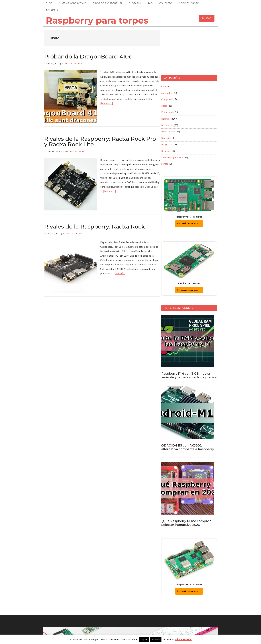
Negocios (166, 138)
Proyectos (167, 145)
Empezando (168, 112)
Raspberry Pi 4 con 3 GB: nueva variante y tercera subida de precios (189, 375)
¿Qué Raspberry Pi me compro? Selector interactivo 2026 (186, 523)
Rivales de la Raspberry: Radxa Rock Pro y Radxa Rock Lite (100, 141)
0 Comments (77, 64)
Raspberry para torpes (97, 20)
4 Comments (78, 234)
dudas (164, 106)
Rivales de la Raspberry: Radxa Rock (95, 226)
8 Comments (78, 151)
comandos (167, 93)
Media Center (168, 132)
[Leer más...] (107, 103)
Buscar (207, 18)
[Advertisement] (184, 49)
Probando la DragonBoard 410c (88, 56)
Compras (166, 99)
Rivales (165, 151)
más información (183, 640)
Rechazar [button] (156, 640)
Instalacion (167, 125)
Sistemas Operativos (172, 158)
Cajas (164, 87)
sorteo (165, 164)
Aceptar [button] (144, 640)
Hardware (166, 119)
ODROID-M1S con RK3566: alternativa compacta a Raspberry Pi (188, 449)
